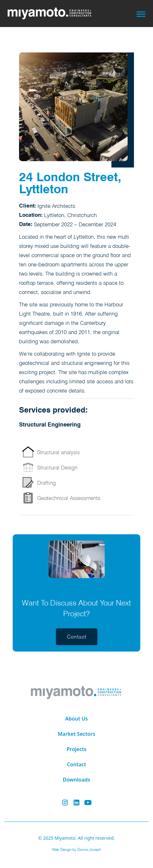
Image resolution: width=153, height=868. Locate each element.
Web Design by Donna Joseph (76, 849)
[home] (54, 14)
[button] (141, 14)
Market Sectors (76, 734)
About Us (76, 719)
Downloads (76, 780)
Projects (77, 749)
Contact (77, 764)
